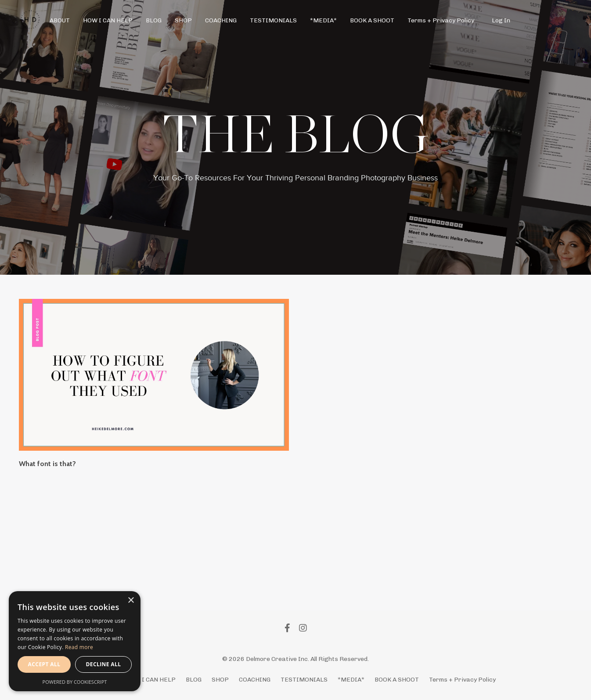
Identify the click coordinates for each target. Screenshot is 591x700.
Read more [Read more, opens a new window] (79, 647)
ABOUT (60, 20)
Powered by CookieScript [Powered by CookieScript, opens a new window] (75, 682)
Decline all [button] (104, 664)
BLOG (154, 20)
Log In (501, 20)
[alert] (75, 641)
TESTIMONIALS (273, 20)
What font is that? (47, 464)
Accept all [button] (44, 664)
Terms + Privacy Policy (441, 20)
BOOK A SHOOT (372, 20)
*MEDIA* (323, 20)
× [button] (131, 601)
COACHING (221, 20)
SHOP (183, 20)
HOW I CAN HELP (108, 20)
